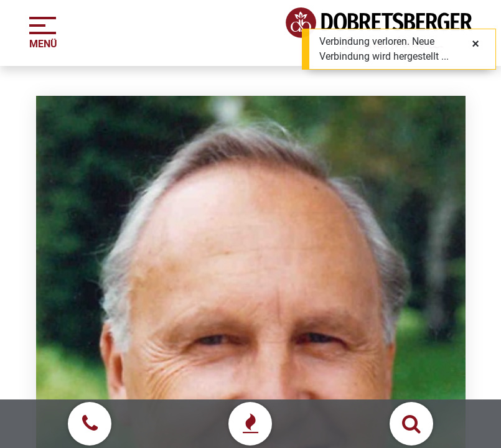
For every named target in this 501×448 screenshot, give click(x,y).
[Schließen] (475, 44)
